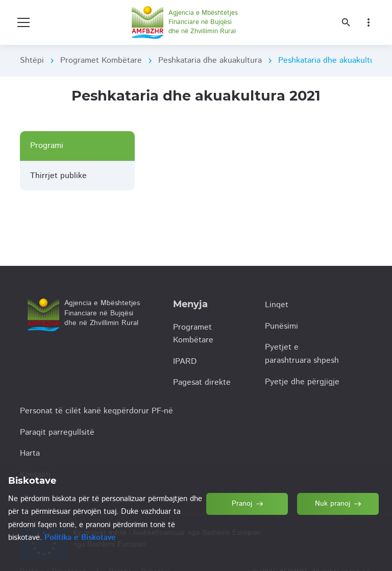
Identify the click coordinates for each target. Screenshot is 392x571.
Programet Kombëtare (101, 60)
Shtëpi (32, 60)
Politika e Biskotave (80, 538)
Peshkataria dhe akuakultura (210, 60)
